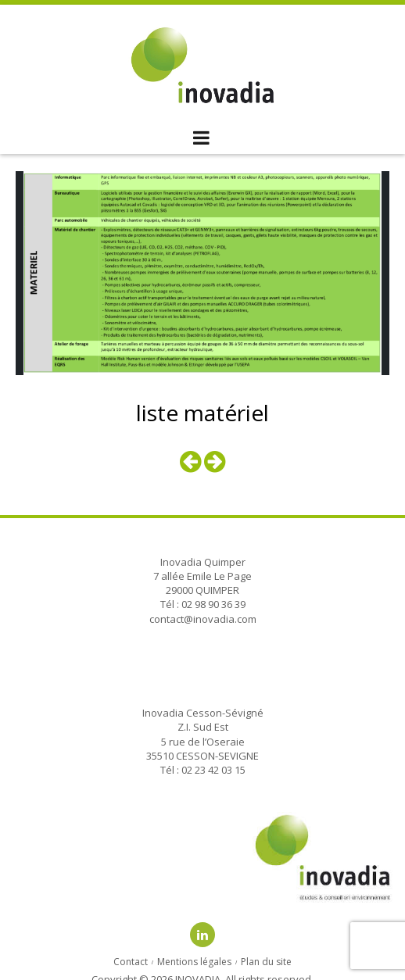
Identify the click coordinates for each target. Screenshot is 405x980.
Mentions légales (194, 962)
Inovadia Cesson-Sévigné (203, 713)
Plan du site (266, 962)
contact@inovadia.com (203, 619)
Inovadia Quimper (203, 562)
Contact (131, 962)
